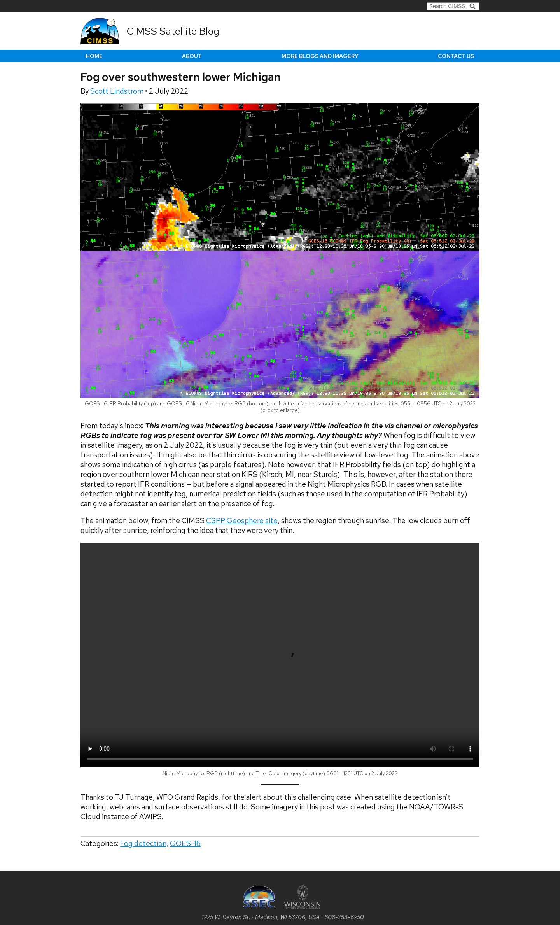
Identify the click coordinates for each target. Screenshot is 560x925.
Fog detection (143, 844)
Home (94, 56)
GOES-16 (185, 844)
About (192, 56)
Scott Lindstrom (118, 91)
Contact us (456, 56)
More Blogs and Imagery (320, 56)
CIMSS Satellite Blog (173, 31)
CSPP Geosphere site (242, 521)
